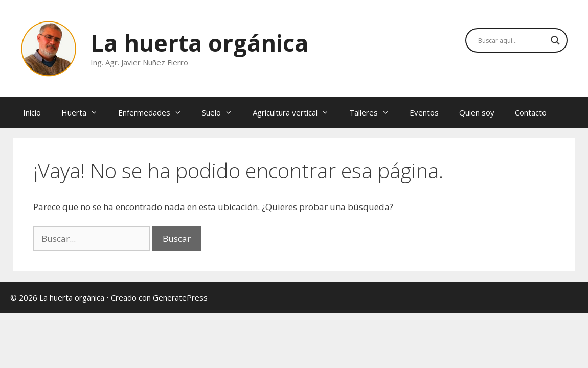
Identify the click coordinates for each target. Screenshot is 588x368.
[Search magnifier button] (555, 40)
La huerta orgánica (199, 43)
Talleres (374, 112)
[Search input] (512, 40)
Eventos (424, 112)
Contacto (531, 112)
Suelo (222, 112)
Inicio (32, 112)
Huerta (85, 112)
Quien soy (477, 112)
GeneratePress (180, 297)
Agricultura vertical (296, 112)
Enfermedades (155, 112)
